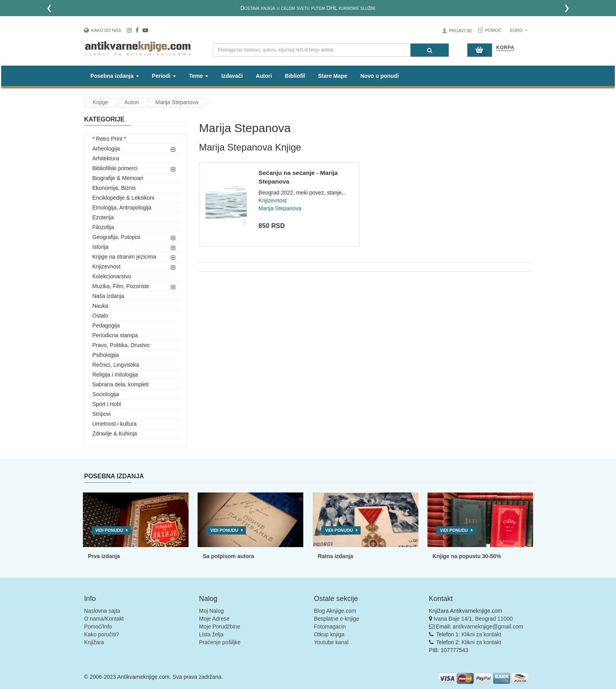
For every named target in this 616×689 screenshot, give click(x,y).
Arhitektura (106, 158)
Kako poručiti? (102, 634)
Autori (264, 76)
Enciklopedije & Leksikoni (123, 198)
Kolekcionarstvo (112, 276)
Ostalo (100, 316)
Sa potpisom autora (228, 556)
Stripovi (102, 414)
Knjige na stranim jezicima (124, 257)
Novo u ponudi (379, 76)
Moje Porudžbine (220, 627)
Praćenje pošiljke (220, 642)
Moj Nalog (212, 611)
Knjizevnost (106, 266)
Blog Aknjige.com (335, 611)
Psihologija (106, 355)
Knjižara (94, 642)
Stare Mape (333, 76)
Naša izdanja (108, 296)
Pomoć (493, 30)
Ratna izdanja (335, 556)
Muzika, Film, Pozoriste (121, 286)
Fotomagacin (330, 627)
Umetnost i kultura (115, 424)
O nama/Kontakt (104, 619)
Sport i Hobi (107, 404)
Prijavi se (460, 31)
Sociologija (106, 394)
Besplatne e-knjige (336, 619)
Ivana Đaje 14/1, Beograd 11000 (473, 619)
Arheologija (106, 149)
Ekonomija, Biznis (114, 188)
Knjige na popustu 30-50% (467, 556)
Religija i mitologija (115, 375)
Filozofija (103, 227)
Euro (519, 30)
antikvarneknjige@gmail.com (488, 627)
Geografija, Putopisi (116, 237)
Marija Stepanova (177, 102)
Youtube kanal (331, 642)
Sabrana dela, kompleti (120, 384)
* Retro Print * (109, 139)
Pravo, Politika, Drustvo (121, 345)
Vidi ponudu (109, 530)
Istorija (100, 247)
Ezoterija (103, 217)
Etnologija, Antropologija (122, 208)
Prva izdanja (104, 556)
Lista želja (211, 634)
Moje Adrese (214, 619)
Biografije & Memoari (118, 178)
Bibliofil (295, 76)
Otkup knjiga (329, 634)
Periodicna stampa (115, 335)
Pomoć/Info (98, 627)
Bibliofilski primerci (115, 168)
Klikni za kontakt (481, 634)
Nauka (100, 306)
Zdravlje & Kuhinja (115, 434)
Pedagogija (106, 325)
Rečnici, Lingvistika (116, 365)
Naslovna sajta (102, 611)
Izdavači (232, 76)
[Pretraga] (430, 50)
